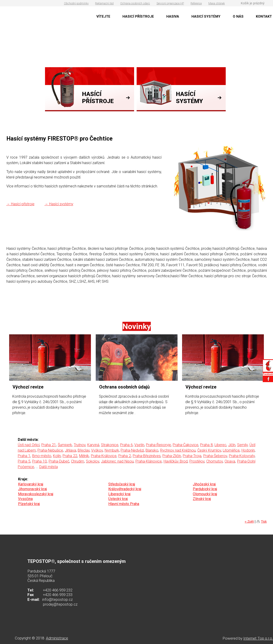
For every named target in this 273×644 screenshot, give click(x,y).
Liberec (220, 445)
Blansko (152, 450)
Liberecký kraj (119, 494)
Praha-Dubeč (59, 461)
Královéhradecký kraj (125, 489)
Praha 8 (206, 445)
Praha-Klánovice (149, 461)
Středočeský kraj (122, 484)
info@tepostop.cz (57, 599)
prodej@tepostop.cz (60, 604)
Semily (242, 445)
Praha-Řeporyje (158, 445)
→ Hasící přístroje (20, 204)
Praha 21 (49, 445)
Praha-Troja (192, 456)
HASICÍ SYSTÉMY (206, 16)
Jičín (232, 445)
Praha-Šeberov (215, 456)
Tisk (264, 522)
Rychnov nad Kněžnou (178, 450)
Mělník (84, 456)
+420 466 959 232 (58, 590)
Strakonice (110, 445)
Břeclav (84, 450)
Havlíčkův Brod (176, 461)
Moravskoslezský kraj (36, 494)
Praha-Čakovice (186, 445)
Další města (49, 467)
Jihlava (70, 450)
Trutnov (80, 445)
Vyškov (97, 450)
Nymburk (112, 450)
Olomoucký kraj (205, 494)
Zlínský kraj (202, 499)
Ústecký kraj (118, 499)
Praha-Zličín (172, 456)
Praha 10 (40, 461)
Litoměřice (231, 450)
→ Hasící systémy (59, 204)
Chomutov (215, 461)
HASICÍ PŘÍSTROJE (138, 16)
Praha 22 (70, 456)
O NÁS (238, 16)
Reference (196, 3)
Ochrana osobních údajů (135, 3)
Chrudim (78, 461)
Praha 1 (24, 456)
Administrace (57, 638)
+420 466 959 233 (58, 595)
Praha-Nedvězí (132, 450)
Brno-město (42, 456)
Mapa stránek (217, 3)
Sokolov (93, 461)
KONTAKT (264, 16)
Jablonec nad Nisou (117, 461)
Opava (230, 461)
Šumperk (65, 445)
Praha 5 (24, 461)
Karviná (93, 445)
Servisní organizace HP (170, 3)
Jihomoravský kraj (32, 489)
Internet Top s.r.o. (258, 638)
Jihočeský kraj (204, 484)
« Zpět (249, 522)
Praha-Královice (104, 456)
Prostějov (197, 461)
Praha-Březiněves (147, 456)
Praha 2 (125, 456)
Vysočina (25, 499)
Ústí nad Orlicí (29, 445)
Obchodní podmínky (76, 3)
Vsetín (139, 445)
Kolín (57, 456)
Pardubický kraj (205, 489)
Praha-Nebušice (50, 450)
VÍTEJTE (103, 16)
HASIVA (173, 16)
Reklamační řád (104, 3)
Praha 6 (126, 445)
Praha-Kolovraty (242, 456)
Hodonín (248, 450)
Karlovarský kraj (31, 484)
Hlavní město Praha (124, 504)
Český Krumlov (209, 450)
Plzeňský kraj (29, 504)
